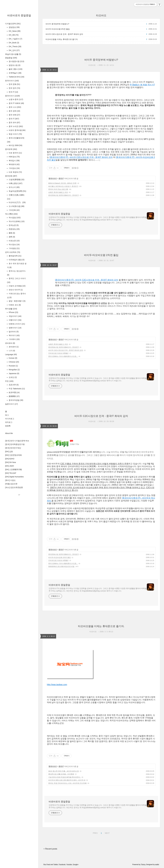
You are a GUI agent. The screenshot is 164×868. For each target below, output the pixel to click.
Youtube (69, 865)
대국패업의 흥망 (16, 260)
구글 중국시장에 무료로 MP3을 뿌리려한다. (65, 777)
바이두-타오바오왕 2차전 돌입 (58, 29)
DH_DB (13, 35)
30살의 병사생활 (13, 54)
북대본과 (14, 164)
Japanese (14, 373)
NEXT (107, 833)
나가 (12, 351)
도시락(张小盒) (16, 206)
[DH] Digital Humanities (14, 477)
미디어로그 (10, 419)
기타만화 (14, 210)
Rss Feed (47, 865)
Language (11, 354)
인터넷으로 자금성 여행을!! (58, 353)
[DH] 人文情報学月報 (13, 470)
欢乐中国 (14, 392)
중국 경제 (14, 111)
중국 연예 (14, 115)
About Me (9, 433)
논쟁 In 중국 (16, 99)
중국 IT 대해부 (16, 103)
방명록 (8, 426)
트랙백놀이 (15, 73)
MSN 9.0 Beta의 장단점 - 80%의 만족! (62, 183)
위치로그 (9, 422)
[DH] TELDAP (11, 473)
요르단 (12, 377)
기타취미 (14, 339)
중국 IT (14, 119)
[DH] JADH (9, 466)
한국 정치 (14, 88)
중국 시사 (15, 107)
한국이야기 (12, 81)
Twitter (56, 865)
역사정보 (14, 245)
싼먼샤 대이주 (15, 290)
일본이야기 (11, 404)
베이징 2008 (15, 145)
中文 (9, 381)
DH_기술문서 (15, 39)
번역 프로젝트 (13, 252)
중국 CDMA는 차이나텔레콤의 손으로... (63, 356)
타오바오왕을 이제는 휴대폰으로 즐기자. (62, 39)
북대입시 (14, 161)
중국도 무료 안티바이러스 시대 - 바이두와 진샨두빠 (67, 783)
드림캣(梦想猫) (16, 180)
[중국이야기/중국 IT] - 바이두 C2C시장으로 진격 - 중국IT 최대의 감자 (81, 157)
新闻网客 (14, 396)
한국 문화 (14, 84)
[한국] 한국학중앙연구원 (15, 444)
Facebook (62, 865)
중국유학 (11, 149)
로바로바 (10, 343)
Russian (13, 366)
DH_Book (14, 43)
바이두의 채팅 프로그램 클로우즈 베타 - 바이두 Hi (67, 780)
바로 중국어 (15, 153)
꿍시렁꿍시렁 (16, 61)
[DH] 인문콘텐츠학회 (13, 455)
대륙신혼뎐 (15, 183)
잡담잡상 (14, 27)
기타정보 (14, 168)
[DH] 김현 (9, 452)
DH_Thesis (15, 46)
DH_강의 (14, 50)
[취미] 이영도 (10, 480)
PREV (95, 833)
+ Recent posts (50, 849)
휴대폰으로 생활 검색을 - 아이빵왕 (61, 774)
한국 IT (13, 92)
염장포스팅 (14, 65)
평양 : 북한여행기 (17, 301)
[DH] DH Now (11, 462)
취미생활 (11, 309)
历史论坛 (14, 229)
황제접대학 (15, 256)
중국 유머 (14, 123)
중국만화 (11, 176)
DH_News (14, 31)
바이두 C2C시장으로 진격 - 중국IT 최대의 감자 (64, 34)
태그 (7, 415)
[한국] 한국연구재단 (13, 448)
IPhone (13, 312)
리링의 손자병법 (17, 286)
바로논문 (14, 241)
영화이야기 (15, 328)
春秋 (12, 233)
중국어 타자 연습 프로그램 (58, 189)
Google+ (76, 865)
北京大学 (13, 385)
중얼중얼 (11, 58)
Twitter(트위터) (16, 77)
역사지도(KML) (16, 221)
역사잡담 (14, 218)
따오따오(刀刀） (17, 202)
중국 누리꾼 (16, 126)
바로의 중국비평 (17, 130)
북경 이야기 (15, 134)
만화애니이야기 (17, 324)
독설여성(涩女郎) (17, 191)
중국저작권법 (16, 400)
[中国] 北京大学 (11, 484)
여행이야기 (15, 320)
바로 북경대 (15, 172)
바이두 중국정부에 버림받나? (57, 24)
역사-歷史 (11, 214)
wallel (157, 865)
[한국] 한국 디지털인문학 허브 (17, 441)
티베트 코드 (15, 305)
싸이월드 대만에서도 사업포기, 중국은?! (63, 186)
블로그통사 (15, 69)
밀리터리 (13, 332)
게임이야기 (15, 316)
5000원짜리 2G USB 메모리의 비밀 (61, 566)
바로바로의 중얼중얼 (19, 15)
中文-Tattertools (17, 389)
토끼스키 (14, 187)
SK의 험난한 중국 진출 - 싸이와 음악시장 (64, 771)
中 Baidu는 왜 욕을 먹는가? (142, 85)
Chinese (14, 362)
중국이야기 (12, 96)
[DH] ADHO (10, 459)
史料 (12, 237)
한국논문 (13, 225)
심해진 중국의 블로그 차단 (58, 192)
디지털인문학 (13, 24)
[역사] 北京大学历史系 (14, 487)
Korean (13, 358)
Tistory (143, 865)
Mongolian (14, 370)
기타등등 (14, 248)
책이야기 (14, 335)
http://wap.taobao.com (57, 685)
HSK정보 (14, 157)
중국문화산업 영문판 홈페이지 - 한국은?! (64, 195)
